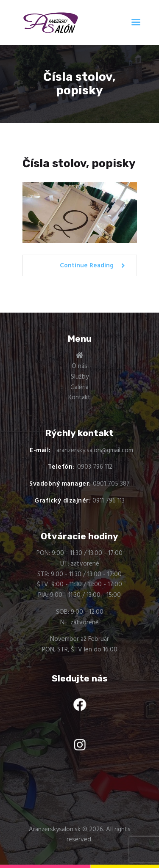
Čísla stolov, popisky (79, 164)
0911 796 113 (109, 501)
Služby (80, 377)
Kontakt (79, 398)
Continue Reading (87, 266)
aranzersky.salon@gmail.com (95, 450)
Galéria (79, 387)
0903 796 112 (95, 467)
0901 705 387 (111, 484)
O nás (79, 366)
